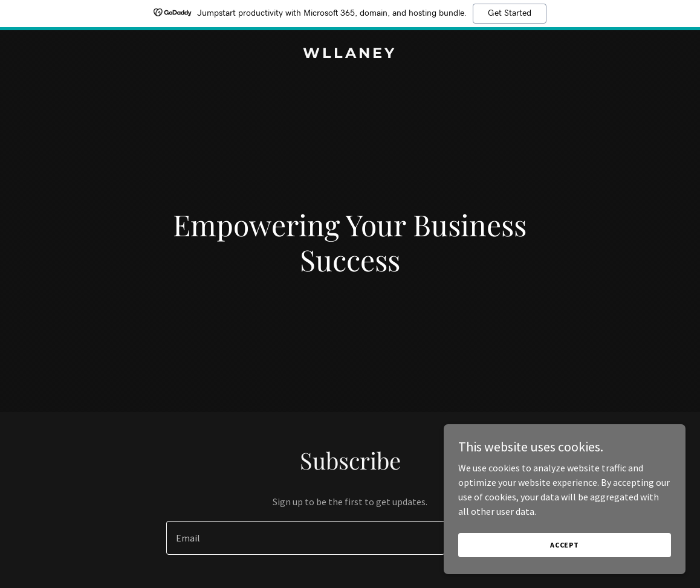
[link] (350, 54)
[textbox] (306, 538)
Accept (565, 545)
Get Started (510, 13)
